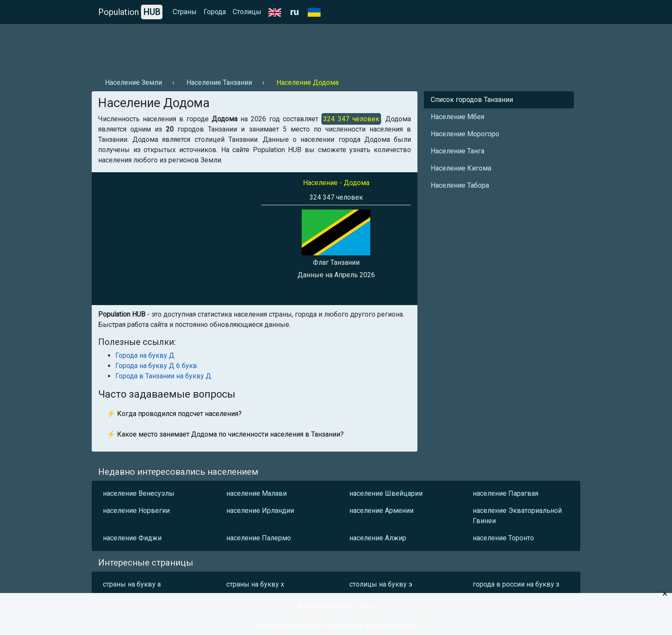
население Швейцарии (386, 493)
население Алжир (378, 538)
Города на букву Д (145, 355)
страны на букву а (132, 584)
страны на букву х (255, 584)
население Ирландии (260, 511)
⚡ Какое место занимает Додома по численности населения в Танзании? (225, 434)
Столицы (247, 12)
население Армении (381, 511)
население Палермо (259, 538)
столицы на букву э (381, 584)
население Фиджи (132, 538)
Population (130, 12)
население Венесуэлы (139, 493)
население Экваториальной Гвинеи (517, 516)
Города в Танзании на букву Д (163, 376)
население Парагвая (505, 493)
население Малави (256, 493)
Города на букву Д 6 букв (156, 366)
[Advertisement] (248, 48)
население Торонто (503, 538)
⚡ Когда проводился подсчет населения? (174, 414)
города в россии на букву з (516, 584)
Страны (185, 12)
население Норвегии (136, 511)
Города (215, 12)
